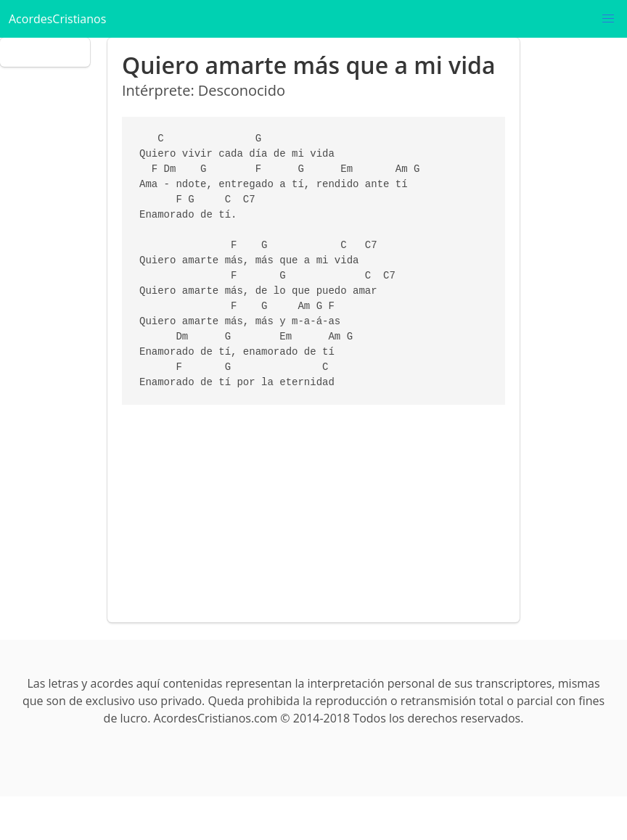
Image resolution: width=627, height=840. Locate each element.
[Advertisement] (311, 506)
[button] (608, 19)
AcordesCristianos (57, 19)
